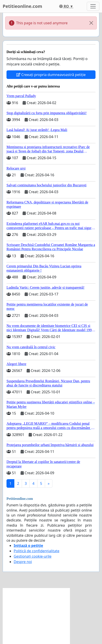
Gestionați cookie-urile (33, 556)
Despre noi (23, 562)
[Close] (91, 23)
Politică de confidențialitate (37, 551)
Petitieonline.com (22, 6)
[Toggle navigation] (93, 6)
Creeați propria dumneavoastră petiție (51, 75)
